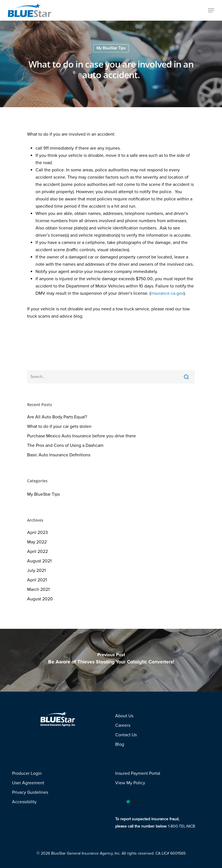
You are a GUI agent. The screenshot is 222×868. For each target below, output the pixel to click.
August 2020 (40, 599)
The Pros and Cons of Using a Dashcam (65, 445)
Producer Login (27, 773)
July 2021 (36, 570)
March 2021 (38, 589)
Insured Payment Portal (138, 773)
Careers (123, 725)
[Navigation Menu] (211, 10)
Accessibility (24, 802)
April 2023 (37, 533)
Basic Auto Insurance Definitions (59, 455)
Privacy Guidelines (30, 792)
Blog (120, 744)
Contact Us (126, 735)
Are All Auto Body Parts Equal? (57, 417)
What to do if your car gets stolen (59, 426)
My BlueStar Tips (111, 48)
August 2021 (39, 561)
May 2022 (37, 542)
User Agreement (28, 783)
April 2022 (37, 552)
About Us (124, 716)
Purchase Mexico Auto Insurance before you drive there (82, 436)
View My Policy (130, 783)
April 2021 (37, 580)
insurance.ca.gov (167, 293)
